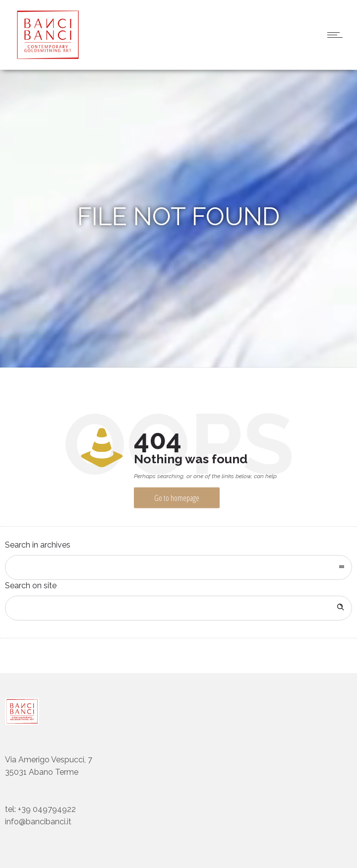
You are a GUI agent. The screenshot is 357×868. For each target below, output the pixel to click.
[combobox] (178, 567)
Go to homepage (177, 498)
